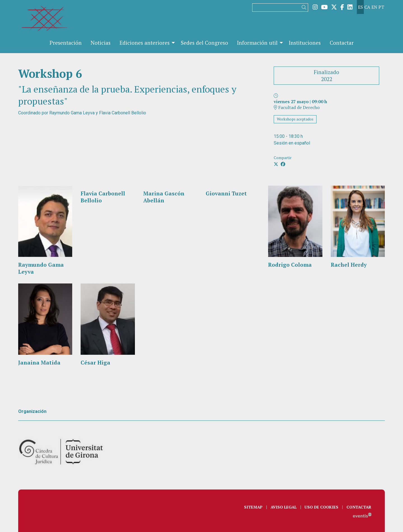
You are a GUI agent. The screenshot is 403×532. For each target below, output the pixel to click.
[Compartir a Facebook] (283, 164)
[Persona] (45, 230)
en (374, 7)
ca (367, 7)
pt (381, 7)
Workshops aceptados (295, 119)
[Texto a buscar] (280, 8)
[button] (305, 7)
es (360, 7)
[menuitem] (315, 7)
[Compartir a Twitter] (276, 164)
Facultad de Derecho (297, 107)
